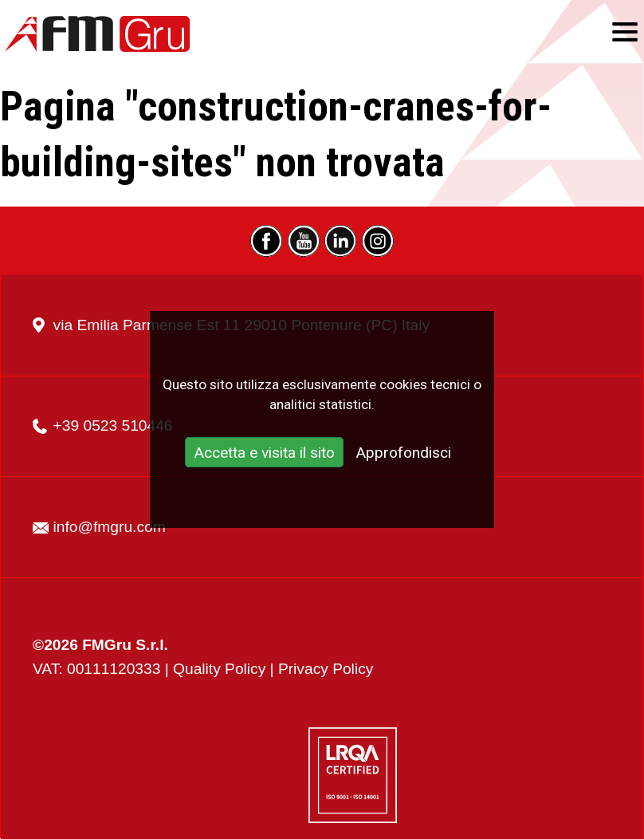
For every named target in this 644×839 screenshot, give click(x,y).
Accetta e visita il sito (264, 453)
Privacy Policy (326, 669)
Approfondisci (403, 453)
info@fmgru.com (110, 527)
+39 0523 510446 (113, 425)
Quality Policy (219, 669)
